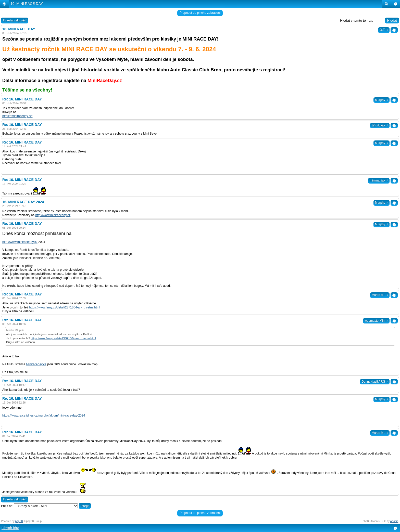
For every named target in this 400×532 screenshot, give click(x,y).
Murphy (382, 100)
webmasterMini (376, 321)
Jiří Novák (380, 125)
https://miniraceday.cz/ (17, 116)
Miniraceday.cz (36, 364)
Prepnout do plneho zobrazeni (200, 13)
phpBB (19, 521)
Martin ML (380, 295)
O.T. (384, 30)
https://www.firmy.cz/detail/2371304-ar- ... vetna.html (65, 307)
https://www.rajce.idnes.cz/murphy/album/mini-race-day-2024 (44, 416)
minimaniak (379, 180)
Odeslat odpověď (15, 20)
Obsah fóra (10, 528)
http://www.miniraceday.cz (53, 215)
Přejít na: (7, 506)
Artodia (394, 521)
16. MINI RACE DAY (27, 4)
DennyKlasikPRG (375, 382)
